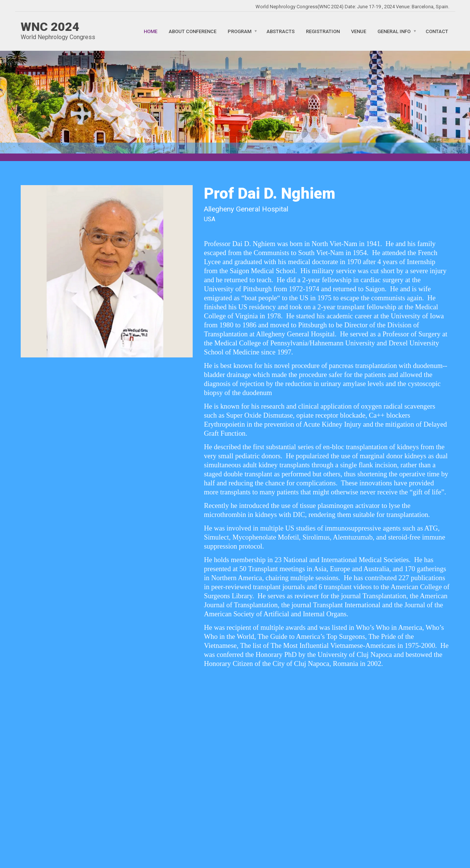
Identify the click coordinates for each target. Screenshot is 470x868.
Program (240, 31)
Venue (359, 31)
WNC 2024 (50, 27)
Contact (437, 31)
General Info (394, 31)
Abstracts (281, 31)
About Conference (192, 31)
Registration (323, 31)
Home (151, 31)
